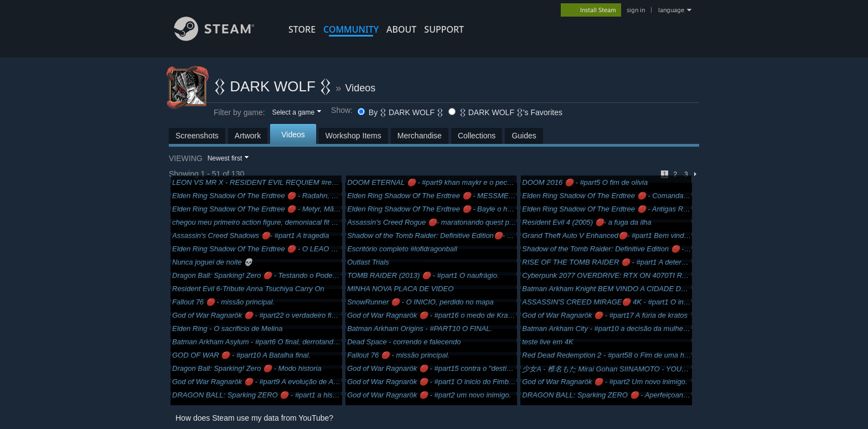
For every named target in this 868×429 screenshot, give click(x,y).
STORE (302, 29)
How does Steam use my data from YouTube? (254, 418)
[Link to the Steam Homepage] (223, 38)
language (671, 10)
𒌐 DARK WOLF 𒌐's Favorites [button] (505, 112)
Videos (361, 88)
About (401, 29)
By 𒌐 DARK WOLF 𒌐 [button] (402, 112)
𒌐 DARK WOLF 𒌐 (273, 86)
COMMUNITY (351, 29)
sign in (636, 10)
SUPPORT (444, 29)
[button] (296, 113)
